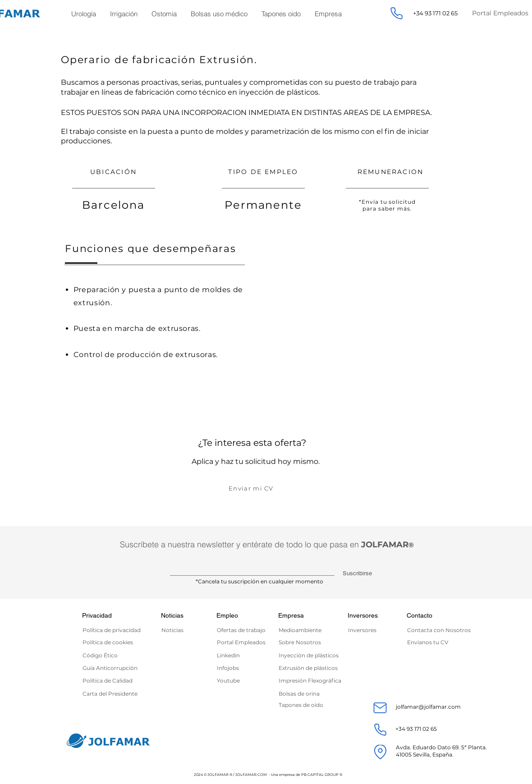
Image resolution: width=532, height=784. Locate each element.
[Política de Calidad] (109, 681)
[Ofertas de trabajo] (245, 630)
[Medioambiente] (303, 630)
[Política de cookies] (109, 642)
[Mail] (380, 708)
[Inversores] (370, 630)
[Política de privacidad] (116, 630)
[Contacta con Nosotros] (441, 630)
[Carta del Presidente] (113, 694)
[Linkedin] (243, 655)
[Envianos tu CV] (441, 642)
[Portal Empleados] (243, 642)
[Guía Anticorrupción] (113, 668)
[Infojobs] (232, 668)
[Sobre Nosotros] (305, 642)
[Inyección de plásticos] (310, 655)
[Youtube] (232, 681)
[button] (84, 14)
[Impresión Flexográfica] (312, 681)
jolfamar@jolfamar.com (428, 707)
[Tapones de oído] (312, 705)
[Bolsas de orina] (312, 694)
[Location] (380, 752)
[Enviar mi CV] (252, 488)
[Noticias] (177, 630)
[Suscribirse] (356, 573)
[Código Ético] (109, 655)
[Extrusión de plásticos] (310, 668)
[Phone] (396, 13)
